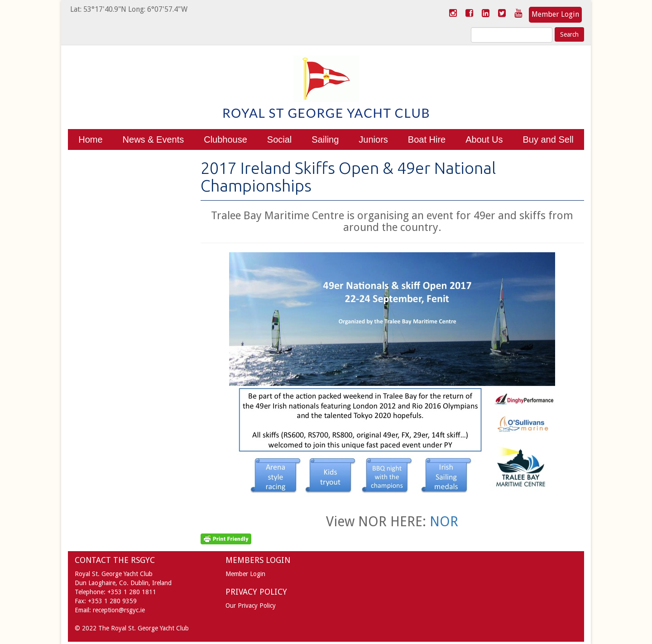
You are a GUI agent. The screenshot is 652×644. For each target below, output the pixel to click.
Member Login (555, 14)
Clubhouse (225, 139)
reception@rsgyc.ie (119, 610)
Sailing (325, 139)
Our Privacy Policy (251, 606)
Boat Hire (427, 139)
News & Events (153, 139)
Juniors (373, 139)
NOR (444, 521)
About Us (484, 139)
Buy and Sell (548, 139)
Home (90, 139)
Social (279, 139)
